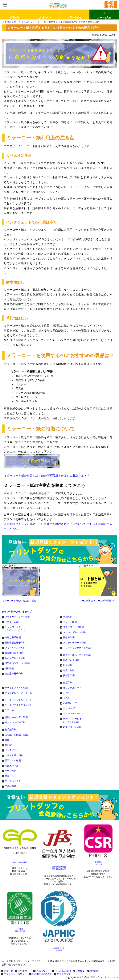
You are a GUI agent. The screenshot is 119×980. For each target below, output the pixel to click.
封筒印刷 (68, 665)
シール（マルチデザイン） (18, 705)
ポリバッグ (69, 708)
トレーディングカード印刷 (77, 648)
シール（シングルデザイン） (20, 700)
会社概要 (80, 971)
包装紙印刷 (10, 730)
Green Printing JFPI (20, 862)
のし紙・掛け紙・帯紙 (16, 735)
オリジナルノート (72, 688)
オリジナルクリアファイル (18, 693)
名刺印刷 (68, 617)
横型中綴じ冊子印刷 (15, 643)
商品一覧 (8, 971)
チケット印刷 (70, 622)
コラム (25, 22)
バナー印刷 (10, 771)
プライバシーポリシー (15, 974)
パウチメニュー (13, 750)
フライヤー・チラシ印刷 (17, 617)
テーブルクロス (13, 781)
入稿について (43, 971)
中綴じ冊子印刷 (13, 637)
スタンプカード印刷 (73, 627)
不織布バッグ (70, 703)
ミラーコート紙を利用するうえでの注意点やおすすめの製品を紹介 (65, 22)
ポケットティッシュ (73, 714)
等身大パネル (12, 766)
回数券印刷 (69, 637)
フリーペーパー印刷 (15, 648)
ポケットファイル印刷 (16, 688)
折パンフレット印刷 (15, 658)
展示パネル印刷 (13, 761)
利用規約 (94, 971)
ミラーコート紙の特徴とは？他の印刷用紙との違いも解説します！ (47, 466)
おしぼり (9, 745)
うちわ (67, 698)
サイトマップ (64, 974)
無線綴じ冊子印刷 (14, 653)
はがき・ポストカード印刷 (77, 655)
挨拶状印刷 (69, 675)
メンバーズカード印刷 (75, 632)
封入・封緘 (69, 670)
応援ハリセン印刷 (72, 727)
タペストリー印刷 (14, 755)
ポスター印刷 (12, 622)
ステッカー (10, 710)
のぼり (8, 776)
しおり (67, 693)
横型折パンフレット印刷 (17, 663)
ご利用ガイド (25, 971)
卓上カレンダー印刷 (15, 722)
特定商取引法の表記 (42, 974)
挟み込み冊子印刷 (14, 674)
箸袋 (7, 740)
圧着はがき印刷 (71, 660)
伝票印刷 (68, 683)
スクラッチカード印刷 (75, 643)
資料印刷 (9, 668)
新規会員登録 (111, 5)
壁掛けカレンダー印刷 (16, 717)
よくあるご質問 (63, 971)
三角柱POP (11, 786)
